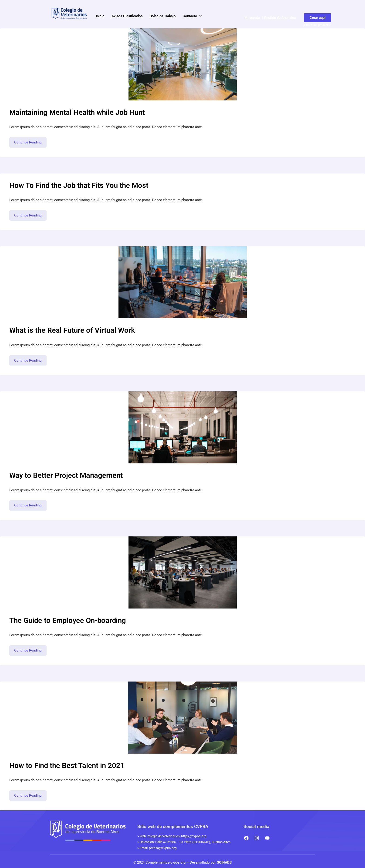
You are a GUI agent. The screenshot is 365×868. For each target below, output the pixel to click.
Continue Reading (30, 141)
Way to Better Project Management (66, 475)
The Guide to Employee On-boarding (68, 620)
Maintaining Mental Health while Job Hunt (77, 112)
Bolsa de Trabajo (163, 16)
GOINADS (224, 862)
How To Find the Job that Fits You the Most (79, 185)
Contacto (192, 16)
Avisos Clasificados (127, 16)
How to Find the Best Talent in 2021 (67, 766)
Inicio (100, 16)
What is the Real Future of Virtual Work (72, 330)
